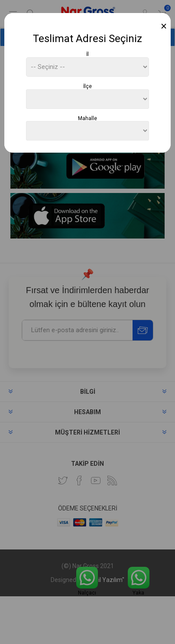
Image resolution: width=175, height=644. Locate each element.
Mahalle (87, 118)
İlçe (87, 86)
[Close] (164, 26)
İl (87, 54)
